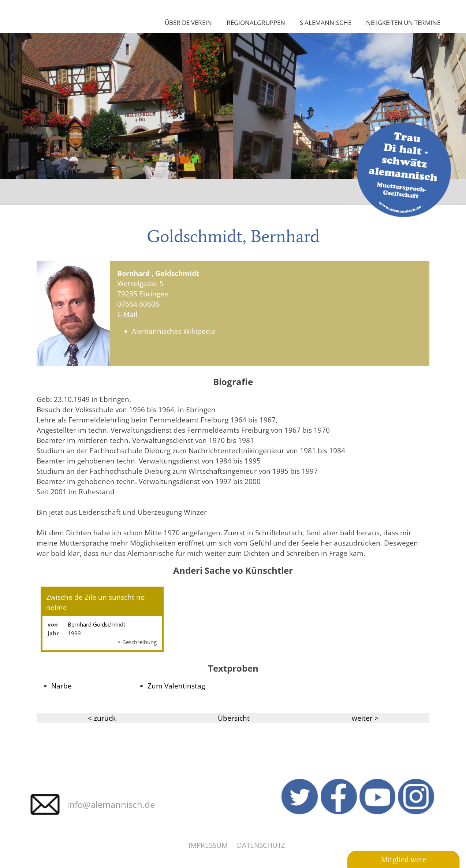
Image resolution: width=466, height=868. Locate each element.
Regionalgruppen (256, 22)
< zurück (102, 718)
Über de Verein (188, 22)
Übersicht (234, 718)
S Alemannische (326, 22)
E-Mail (127, 314)
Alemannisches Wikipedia (174, 331)
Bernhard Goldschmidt (96, 624)
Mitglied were (403, 859)
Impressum (208, 845)
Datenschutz (261, 845)
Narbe (61, 686)
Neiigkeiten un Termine (403, 22)
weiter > (365, 718)
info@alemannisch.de (111, 804)
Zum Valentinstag (176, 686)
